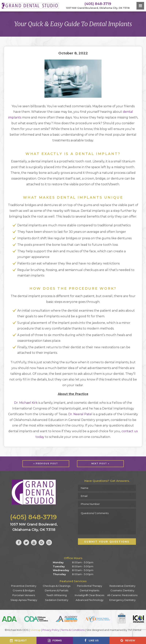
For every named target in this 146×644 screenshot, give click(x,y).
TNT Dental (134, 630)
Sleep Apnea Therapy (24, 600)
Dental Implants (90, 590)
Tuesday (59, 566)
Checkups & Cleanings (57, 586)
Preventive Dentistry (24, 586)
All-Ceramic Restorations (122, 595)
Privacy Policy (51, 630)
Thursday (59, 574)
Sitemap (35, 630)
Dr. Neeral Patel (80, 414)
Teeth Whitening (57, 595)
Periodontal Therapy (90, 586)
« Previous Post (46, 464)
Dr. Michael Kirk (26, 403)
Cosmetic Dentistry (122, 590)
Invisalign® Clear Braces (89, 595)
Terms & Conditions (73, 630)
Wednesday (61, 570)
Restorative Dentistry (122, 586)
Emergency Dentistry (122, 600)
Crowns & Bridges (24, 590)
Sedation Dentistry (57, 600)
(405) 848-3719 (98, 4)
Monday (58, 562)
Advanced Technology (90, 600)
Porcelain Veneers (24, 595)
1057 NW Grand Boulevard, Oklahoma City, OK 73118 (98, 8)
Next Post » (100, 464)
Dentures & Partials (57, 590)
